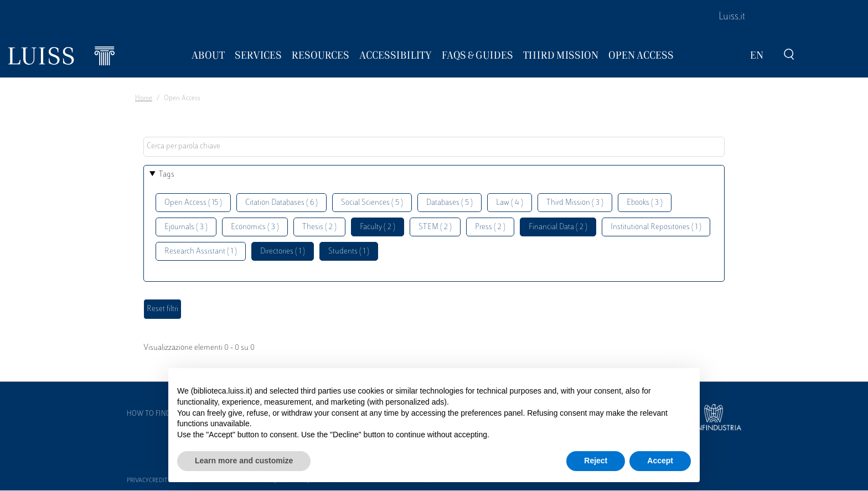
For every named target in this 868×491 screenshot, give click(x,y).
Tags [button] (167, 175)
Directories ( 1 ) (283, 252)
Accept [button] (660, 461)
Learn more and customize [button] (244, 461)
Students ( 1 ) (349, 252)
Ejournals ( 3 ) (186, 227)
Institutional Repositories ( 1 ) (656, 227)
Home (144, 99)
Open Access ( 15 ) (193, 203)
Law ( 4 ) (510, 203)
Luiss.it (732, 17)
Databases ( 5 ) (449, 203)
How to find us (154, 414)
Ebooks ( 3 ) (645, 203)
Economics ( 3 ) (255, 227)
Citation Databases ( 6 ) (281, 203)
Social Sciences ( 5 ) (372, 203)
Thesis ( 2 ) (319, 227)
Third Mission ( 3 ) (575, 203)
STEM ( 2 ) (435, 227)
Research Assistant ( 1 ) (201, 252)
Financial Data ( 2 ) (558, 227)
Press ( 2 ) (490, 227)
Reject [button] (596, 461)
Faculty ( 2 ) (378, 227)
